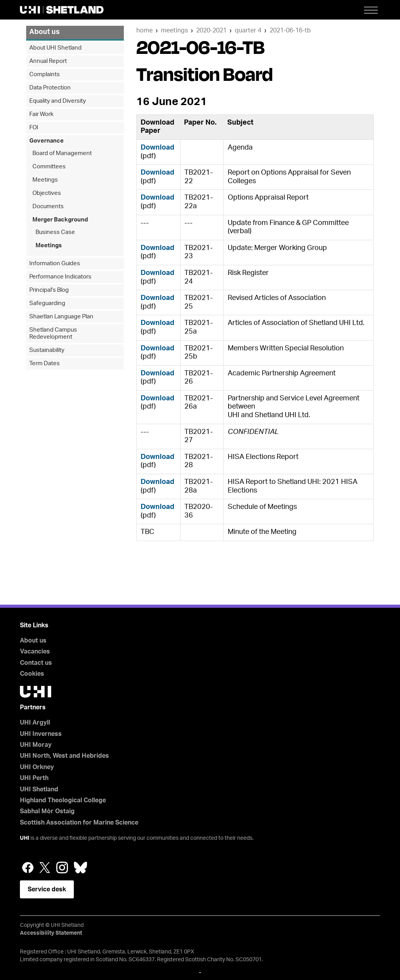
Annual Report (48, 61)
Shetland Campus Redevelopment (53, 333)
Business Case (55, 232)
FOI (34, 128)
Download (157, 148)
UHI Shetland (39, 789)
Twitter (45, 868)
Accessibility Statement (51, 933)
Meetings (174, 30)
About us (45, 32)
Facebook (28, 868)
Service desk (47, 889)
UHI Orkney (37, 767)
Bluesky (80, 868)
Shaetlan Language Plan (61, 317)
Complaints (45, 74)
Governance (46, 141)
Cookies (32, 674)
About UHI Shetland (55, 48)
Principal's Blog (49, 290)
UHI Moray (36, 745)
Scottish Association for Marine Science (79, 823)
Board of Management (62, 153)
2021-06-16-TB (290, 30)
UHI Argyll (35, 723)
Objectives (47, 193)
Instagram (62, 868)
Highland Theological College (63, 800)
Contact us (36, 663)
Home (145, 30)
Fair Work (41, 114)
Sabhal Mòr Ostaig (47, 811)
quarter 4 (248, 30)
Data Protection (50, 88)
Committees (49, 167)
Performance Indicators (60, 277)
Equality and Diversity (58, 101)
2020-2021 (211, 30)
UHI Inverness (41, 734)
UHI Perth (34, 778)
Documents (48, 206)
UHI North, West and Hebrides (64, 756)
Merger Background (60, 220)
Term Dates (45, 363)
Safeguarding (47, 303)
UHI (25, 838)
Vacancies (35, 652)
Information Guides (55, 263)
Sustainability (47, 350)
